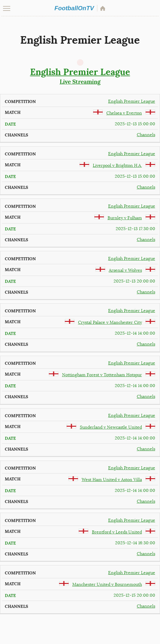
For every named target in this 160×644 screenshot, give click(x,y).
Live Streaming (80, 76)
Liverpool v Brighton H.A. (117, 166)
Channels (146, 135)
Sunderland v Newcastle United (111, 427)
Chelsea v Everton (124, 113)
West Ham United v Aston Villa (112, 480)
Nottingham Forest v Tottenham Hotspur (102, 375)
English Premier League (132, 101)
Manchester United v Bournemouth (107, 585)
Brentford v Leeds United (117, 532)
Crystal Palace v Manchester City (110, 322)
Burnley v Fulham (125, 218)
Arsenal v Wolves (125, 270)
